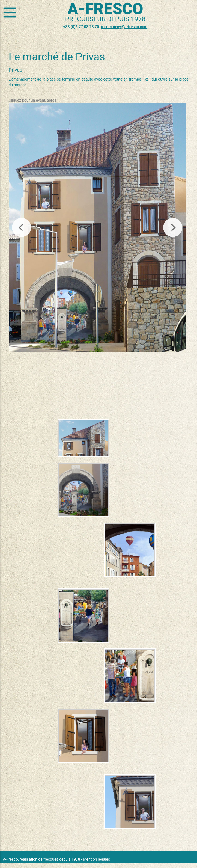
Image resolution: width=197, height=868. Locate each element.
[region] (97, 228)
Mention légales (96, 859)
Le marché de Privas (57, 57)
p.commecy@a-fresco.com (124, 27)
